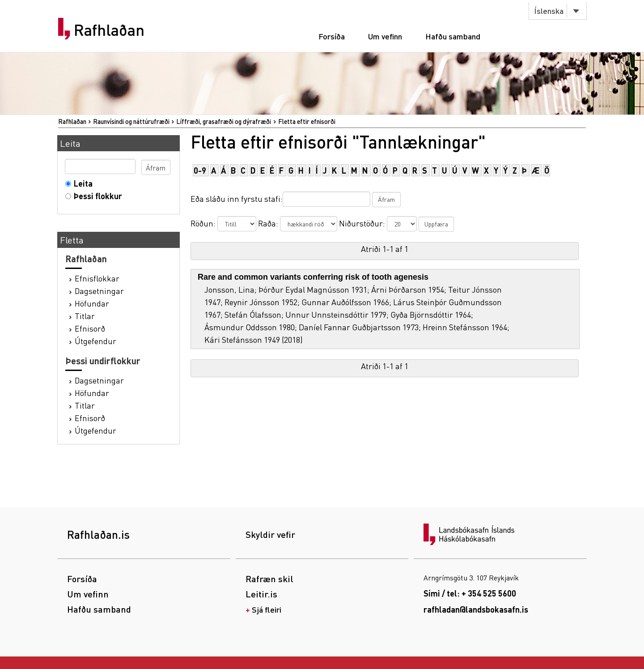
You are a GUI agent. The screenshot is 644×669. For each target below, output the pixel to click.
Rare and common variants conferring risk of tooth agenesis (313, 277)
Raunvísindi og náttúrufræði (131, 121)
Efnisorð (90, 328)
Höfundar (92, 303)
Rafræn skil (269, 579)
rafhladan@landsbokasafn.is (476, 609)
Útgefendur (95, 341)
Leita (81, 183)
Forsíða (332, 36)
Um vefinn (385, 36)
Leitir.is (261, 594)
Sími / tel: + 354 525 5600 (470, 593)
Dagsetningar (99, 291)
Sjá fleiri (267, 609)
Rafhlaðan (109, 30)
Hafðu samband (453, 36)
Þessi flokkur (96, 196)
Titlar (85, 316)
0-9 (200, 170)
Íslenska (549, 11)
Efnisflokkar (97, 278)
